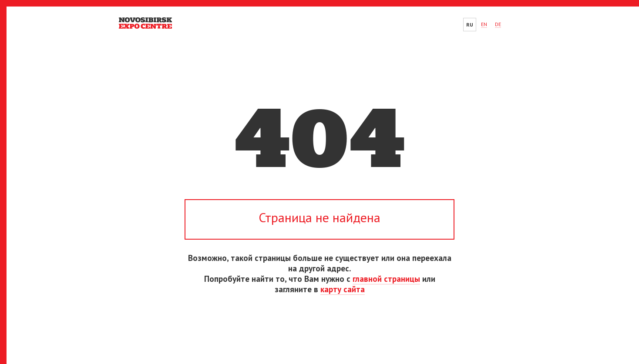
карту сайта (343, 289)
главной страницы (386, 279)
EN (484, 24)
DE (498, 24)
